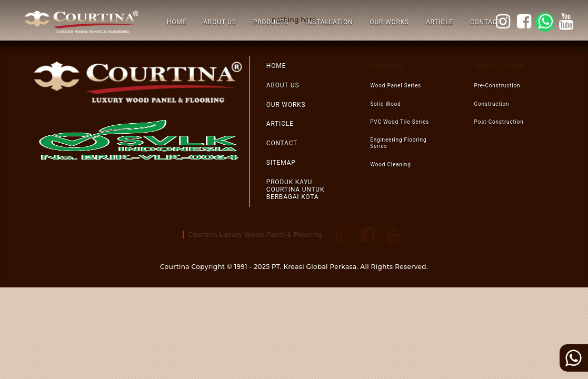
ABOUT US (220, 22)
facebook (525, 22)
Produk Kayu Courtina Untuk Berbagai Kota (296, 190)
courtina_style (504, 22)
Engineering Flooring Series (398, 143)
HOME (177, 22)
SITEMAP (281, 163)
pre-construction (497, 86)
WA (546, 22)
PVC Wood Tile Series (400, 122)
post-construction (499, 122)
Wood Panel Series (396, 86)
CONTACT (486, 22)
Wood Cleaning (390, 164)
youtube (567, 22)
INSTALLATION (329, 22)
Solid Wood (385, 104)
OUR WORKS (389, 22)
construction (492, 104)
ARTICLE (440, 22)
